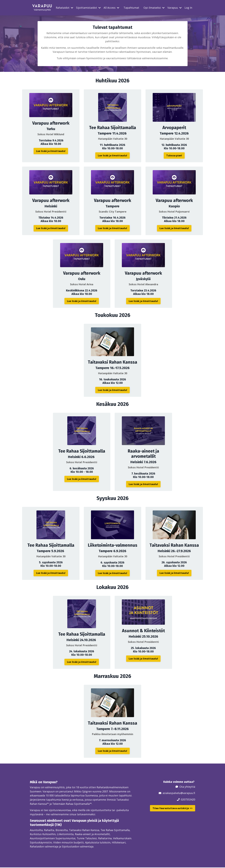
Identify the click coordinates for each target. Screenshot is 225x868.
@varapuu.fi (188, 793)
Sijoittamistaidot (88, 8)
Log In (188, 8)
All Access (111, 8)
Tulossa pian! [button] (174, 156)
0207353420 (188, 800)
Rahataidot (65, 8)
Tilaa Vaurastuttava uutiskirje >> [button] (173, 808)
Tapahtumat (131, 8)
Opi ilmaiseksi (154, 8)
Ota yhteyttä (187, 787)
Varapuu (175, 8)
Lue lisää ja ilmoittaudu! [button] (51, 151)
